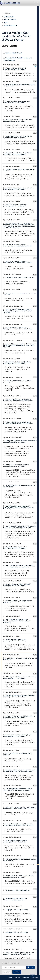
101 (11, 966)
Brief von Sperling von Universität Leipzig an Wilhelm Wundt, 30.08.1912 (19, 860)
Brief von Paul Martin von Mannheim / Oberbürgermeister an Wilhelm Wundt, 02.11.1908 (18, 328)
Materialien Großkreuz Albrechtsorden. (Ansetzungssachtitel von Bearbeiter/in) (15, 205)
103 (21, 966)
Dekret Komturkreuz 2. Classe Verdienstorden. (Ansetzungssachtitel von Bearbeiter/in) (18, 137)
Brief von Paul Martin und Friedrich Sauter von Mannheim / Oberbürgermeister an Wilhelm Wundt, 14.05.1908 (18, 311)
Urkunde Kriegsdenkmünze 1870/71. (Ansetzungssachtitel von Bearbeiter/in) (15, 69)
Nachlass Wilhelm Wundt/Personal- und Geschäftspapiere (19, 4)
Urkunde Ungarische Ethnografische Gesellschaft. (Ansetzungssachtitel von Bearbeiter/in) (19, 876)
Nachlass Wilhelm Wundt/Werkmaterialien (16, 890)
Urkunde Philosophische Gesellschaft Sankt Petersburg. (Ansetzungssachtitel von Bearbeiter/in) (18, 423)
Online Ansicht (8, 17)
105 (32, 966)
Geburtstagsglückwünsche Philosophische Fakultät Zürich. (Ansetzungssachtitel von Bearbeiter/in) (19, 566)
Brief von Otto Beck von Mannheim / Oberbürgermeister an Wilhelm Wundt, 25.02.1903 (18, 245)
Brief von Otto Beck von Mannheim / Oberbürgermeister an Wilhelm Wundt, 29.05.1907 (18, 262)
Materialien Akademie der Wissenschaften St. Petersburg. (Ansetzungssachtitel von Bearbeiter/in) (18, 400)
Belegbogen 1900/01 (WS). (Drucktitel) (15, 910)
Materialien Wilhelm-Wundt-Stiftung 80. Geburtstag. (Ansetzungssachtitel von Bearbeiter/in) (19, 696)
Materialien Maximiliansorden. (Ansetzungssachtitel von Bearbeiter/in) (19, 170)
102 (16, 966)
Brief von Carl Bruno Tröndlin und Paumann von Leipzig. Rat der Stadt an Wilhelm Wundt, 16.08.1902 (18, 825)
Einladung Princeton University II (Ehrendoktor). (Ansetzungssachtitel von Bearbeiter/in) (18, 381)
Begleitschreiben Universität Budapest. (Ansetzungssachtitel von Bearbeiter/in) (15, 841)
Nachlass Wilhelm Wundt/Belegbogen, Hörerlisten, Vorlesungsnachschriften (15, 899)
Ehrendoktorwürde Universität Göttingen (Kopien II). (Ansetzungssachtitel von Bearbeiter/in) (19, 717)
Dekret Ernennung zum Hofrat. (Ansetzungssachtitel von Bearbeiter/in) (19, 85)
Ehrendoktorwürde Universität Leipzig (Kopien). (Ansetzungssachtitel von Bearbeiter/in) (18, 736)
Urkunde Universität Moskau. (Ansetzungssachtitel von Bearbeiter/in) (20, 659)
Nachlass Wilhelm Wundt (12, 53)
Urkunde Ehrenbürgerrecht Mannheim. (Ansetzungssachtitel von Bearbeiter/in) (15, 548)
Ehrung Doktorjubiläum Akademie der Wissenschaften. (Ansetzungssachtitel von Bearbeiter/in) (20, 441)
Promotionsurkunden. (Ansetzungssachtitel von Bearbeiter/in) (18, 601)
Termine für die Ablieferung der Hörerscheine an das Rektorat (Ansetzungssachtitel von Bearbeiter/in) (19, 953)
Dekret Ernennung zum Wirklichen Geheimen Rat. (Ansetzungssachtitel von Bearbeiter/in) (19, 189)
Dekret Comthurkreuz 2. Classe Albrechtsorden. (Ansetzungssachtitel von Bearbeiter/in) (18, 120)
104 (26, 966)
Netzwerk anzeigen (9, 26)
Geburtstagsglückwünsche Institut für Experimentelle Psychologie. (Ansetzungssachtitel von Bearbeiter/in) (19, 527)
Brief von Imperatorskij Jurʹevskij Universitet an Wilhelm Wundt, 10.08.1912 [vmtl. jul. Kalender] (18, 789)
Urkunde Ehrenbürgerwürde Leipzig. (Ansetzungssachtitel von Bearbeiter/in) (15, 640)
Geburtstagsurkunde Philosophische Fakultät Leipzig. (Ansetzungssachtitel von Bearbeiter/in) (20, 677)
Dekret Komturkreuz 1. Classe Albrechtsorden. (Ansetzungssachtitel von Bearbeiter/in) (18, 154)
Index (5, 23)
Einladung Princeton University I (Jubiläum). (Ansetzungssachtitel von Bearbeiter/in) (17, 363)
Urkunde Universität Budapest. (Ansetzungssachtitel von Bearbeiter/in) (19, 486)
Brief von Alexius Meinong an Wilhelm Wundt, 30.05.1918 (17, 754)
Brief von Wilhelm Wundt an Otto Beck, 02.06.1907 (19, 278)
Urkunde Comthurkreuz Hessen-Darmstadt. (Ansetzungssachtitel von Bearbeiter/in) (17, 102)
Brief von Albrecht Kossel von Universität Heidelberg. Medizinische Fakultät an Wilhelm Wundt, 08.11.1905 (19, 808)
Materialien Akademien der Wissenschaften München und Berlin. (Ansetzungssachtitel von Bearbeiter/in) (20, 771)
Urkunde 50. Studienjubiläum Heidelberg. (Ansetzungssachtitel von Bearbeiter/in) (16, 465)
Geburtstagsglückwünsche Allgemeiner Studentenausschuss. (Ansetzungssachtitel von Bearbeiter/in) (17, 621)
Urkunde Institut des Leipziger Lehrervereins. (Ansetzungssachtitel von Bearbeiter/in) (17, 585)
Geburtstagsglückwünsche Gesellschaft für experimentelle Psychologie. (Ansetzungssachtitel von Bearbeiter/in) (19, 507)
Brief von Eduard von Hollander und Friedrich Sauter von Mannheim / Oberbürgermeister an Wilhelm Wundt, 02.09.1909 (19, 345)
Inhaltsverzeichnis (9, 20)
